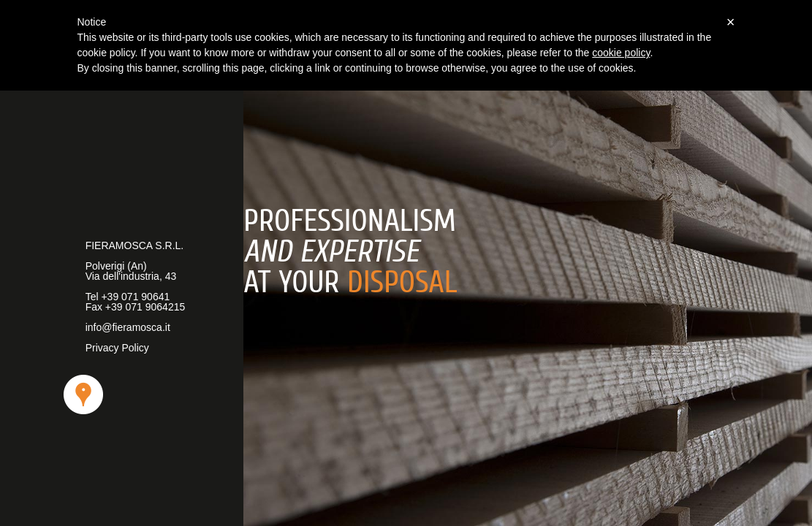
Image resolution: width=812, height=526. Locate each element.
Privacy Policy (117, 348)
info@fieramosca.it (128, 327)
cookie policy (621, 53)
